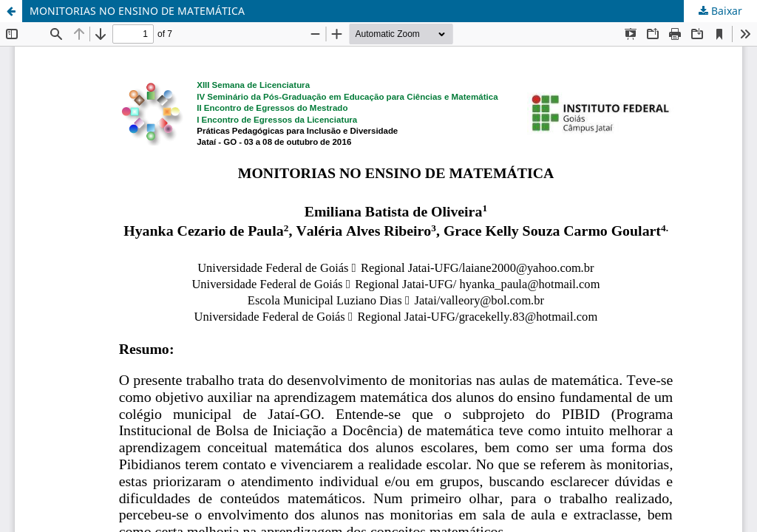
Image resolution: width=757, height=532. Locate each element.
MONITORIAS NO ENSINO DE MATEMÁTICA (137, 11)
